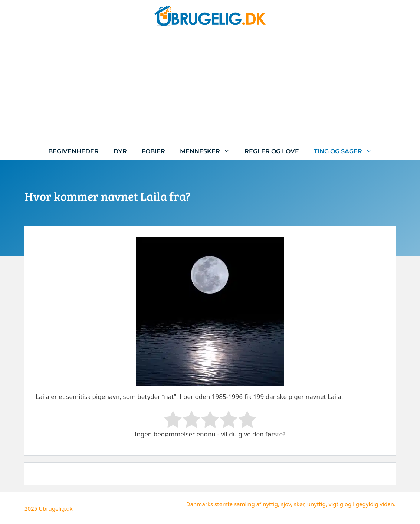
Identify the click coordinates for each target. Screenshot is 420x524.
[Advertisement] (210, 87)
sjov (286, 504)
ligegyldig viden (373, 504)
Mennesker (209, 151)
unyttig (316, 504)
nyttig (270, 504)
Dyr (120, 151)
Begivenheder (73, 151)
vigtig (336, 504)
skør (299, 504)
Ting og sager (347, 151)
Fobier (153, 151)
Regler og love (272, 151)
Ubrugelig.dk (56, 508)
